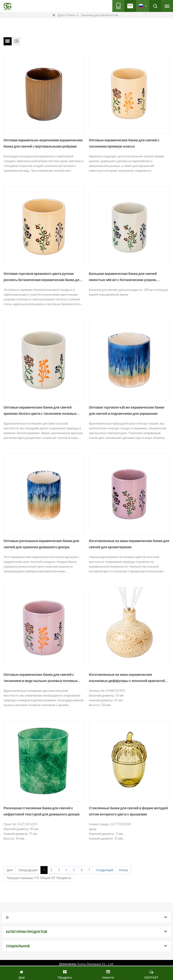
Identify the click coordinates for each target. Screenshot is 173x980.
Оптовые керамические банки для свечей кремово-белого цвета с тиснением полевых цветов (40, 411)
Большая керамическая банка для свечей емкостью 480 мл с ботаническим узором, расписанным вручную (123, 277)
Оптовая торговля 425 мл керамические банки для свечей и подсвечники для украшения (127, 410)
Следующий (105, 870)
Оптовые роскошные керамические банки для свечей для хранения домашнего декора (41, 544)
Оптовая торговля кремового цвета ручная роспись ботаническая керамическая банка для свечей (42, 277)
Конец (124, 870)
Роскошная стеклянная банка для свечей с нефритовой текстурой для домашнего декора (42, 811)
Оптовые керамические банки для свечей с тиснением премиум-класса (124, 143)
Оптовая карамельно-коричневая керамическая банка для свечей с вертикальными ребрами (43, 143)
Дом (58, 15)
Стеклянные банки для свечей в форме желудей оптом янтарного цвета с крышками (129, 811)
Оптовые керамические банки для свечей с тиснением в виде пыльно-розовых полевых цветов (41, 678)
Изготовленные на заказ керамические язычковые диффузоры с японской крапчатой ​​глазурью (127, 678)
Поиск (71, 15)
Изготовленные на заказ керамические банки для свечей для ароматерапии (129, 544)
